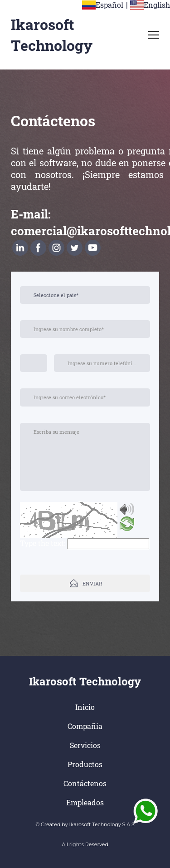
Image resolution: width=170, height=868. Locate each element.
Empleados (85, 802)
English (157, 5)
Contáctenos (85, 783)
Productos (85, 764)
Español (109, 5)
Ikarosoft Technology (52, 35)
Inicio (85, 707)
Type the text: (43, 543)
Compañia (85, 726)
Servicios (85, 745)
